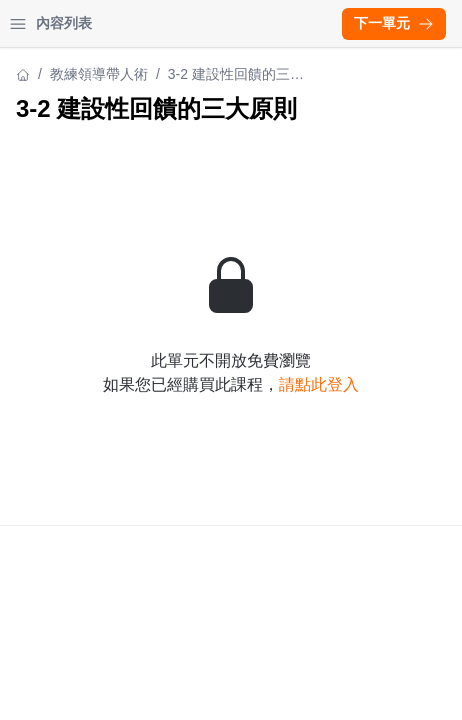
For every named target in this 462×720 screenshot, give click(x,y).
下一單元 (394, 23)
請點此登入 (319, 384)
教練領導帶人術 (99, 74)
